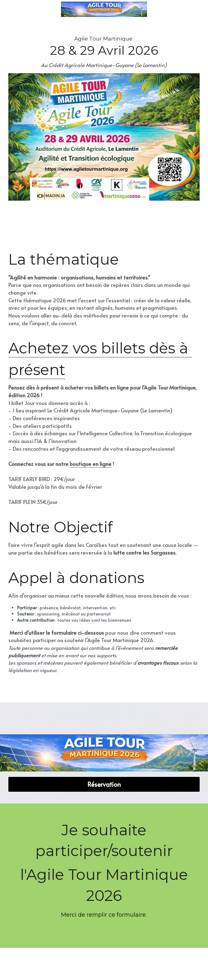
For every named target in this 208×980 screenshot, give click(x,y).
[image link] (104, 136)
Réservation (104, 784)
